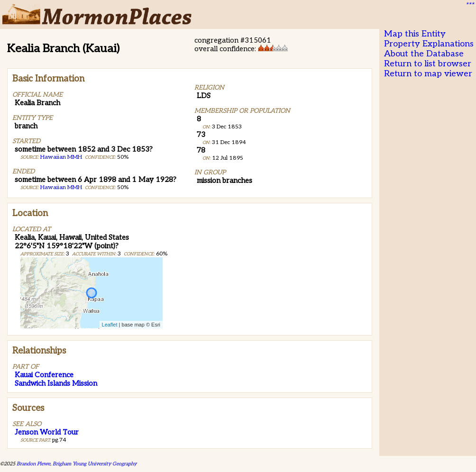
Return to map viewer (428, 74)
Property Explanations (429, 44)
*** (469, 5)
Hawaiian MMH (61, 157)
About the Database (424, 54)
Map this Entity (415, 34)
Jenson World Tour (47, 432)
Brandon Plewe (33, 464)
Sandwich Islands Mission (56, 383)
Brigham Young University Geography (95, 464)
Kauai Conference (44, 375)
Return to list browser (428, 64)
